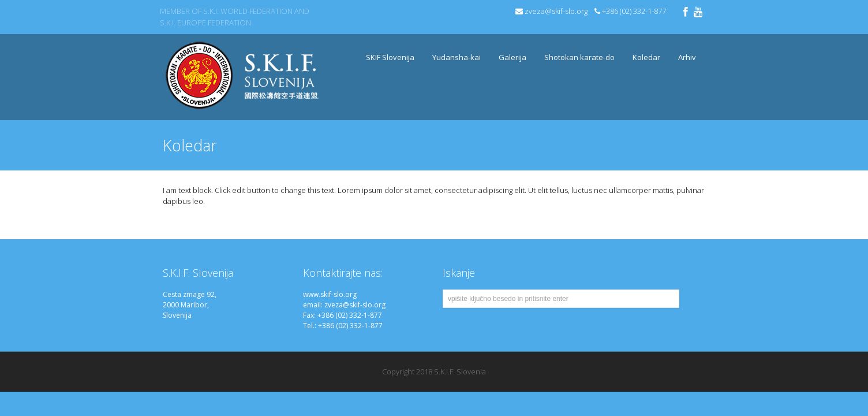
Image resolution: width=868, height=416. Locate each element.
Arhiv (684, 50)
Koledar (646, 57)
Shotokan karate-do (577, 50)
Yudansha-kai (457, 57)
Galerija (512, 57)
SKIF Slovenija (387, 50)
